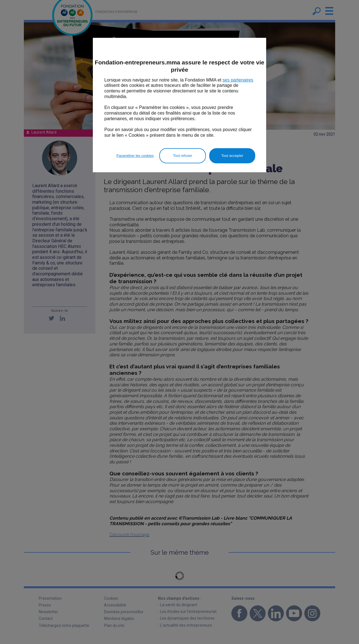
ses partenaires (238, 80)
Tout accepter (232, 156)
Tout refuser (183, 156)
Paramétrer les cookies (135, 156)
